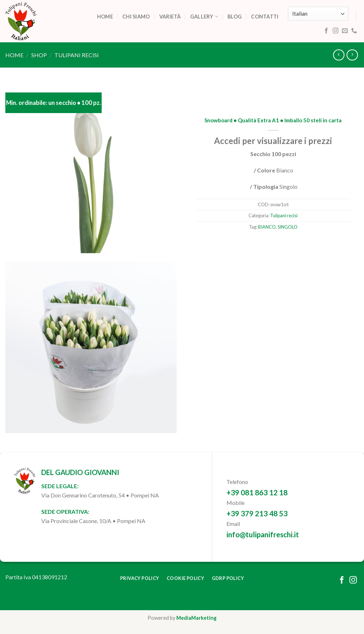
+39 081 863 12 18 (257, 492)
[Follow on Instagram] (336, 31)
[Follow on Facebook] (326, 31)
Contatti (265, 17)
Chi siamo (136, 17)
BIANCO (267, 227)
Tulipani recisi (77, 55)
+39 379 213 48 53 (257, 513)
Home (105, 17)
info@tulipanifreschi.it (263, 534)
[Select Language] (318, 14)
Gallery (204, 17)
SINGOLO (288, 227)
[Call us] (354, 31)
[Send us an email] (345, 31)
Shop (39, 55)
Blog (235, 17)
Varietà (170, 17)
